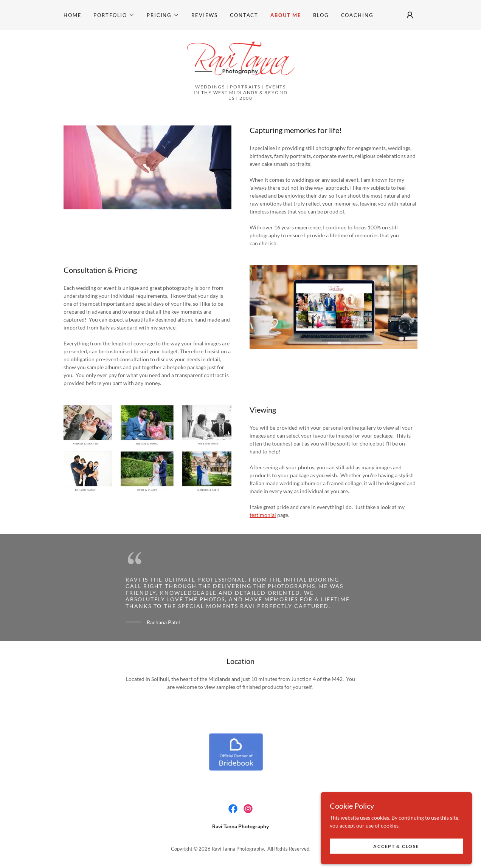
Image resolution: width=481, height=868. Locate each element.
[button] (114, 15)
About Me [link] (286, 15)
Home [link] (72, 15)
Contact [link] (244, 15)
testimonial (263, 515)
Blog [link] (321, 15)
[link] (241, 60)
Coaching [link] (357, 15)
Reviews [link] (205, 15)
